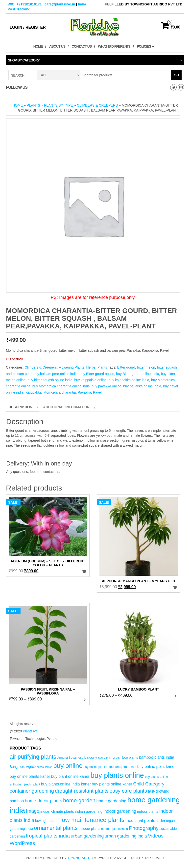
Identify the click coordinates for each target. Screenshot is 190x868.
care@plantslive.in (60, 4)
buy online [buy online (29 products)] (68, 766)
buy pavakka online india (142, 386)
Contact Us (82, 46)
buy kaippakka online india (129, 380)
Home (38, 46)
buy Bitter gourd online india (138, 374)
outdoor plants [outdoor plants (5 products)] (89, 829)
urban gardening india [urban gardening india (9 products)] (126, 836)
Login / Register (28, 27)
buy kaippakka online (90, 380)
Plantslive (30, 731)
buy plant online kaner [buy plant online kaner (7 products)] (70, 776)
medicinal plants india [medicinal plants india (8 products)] (145, 821)
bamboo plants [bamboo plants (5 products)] (127, 758)
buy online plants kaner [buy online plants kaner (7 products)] (30, 776)
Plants (33, 105)
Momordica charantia (60, 392)
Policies (145, 46)
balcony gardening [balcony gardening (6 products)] (100, 757)
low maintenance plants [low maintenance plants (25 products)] (92, 820)
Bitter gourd (126, 367)
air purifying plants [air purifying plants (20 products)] (33, 757)
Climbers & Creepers (97, 105)
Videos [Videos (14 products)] (156, 836)
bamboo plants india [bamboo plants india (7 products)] (157, 757)
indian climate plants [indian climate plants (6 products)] (57, 811)
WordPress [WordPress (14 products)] (22, 843)
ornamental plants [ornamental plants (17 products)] (56, 828)
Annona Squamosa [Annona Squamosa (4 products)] (70, 758)
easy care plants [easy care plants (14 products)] (128, 791)
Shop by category (24, 60)
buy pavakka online (106, 386)
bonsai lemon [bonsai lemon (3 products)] (44, 767)
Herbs (91, 367)
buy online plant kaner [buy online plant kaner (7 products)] (157, 767)
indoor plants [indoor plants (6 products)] (148, 811)
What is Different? (114, 46)
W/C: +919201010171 (25, 4)
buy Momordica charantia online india (61, 386)
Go (176, 75)
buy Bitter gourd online (97, 374)
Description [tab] (21, 407)
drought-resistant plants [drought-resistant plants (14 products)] (82, 791)
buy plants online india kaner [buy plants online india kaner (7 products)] (66, 784)
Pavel (97, 392)
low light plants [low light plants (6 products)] (47, 821)
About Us (57, 46)
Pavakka (84, 392)
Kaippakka (34, 392)
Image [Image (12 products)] (33, 811)
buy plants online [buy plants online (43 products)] (117, 775)
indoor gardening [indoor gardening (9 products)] (120, 811)
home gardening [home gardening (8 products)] (111, 801)
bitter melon (146, 367)
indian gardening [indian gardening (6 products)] (89, 811)
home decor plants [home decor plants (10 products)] (43, 801)
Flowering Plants (71, 367)
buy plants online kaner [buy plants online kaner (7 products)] (112, 784)
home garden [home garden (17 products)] (79, 800)
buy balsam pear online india (55, 374)
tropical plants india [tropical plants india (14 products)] (48, 836)
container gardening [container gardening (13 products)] (32, 791)
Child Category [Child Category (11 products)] (149, 784)
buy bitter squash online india (50, 380)
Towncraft (79, 858)
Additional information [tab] (66, 407)
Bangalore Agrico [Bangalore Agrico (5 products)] (23, 767)
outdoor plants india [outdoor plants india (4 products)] (115, 829)
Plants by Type (59, 105)
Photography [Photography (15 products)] (144, 828)
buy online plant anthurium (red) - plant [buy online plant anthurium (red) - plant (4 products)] (110, 767)
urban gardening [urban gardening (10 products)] (87, 836)
